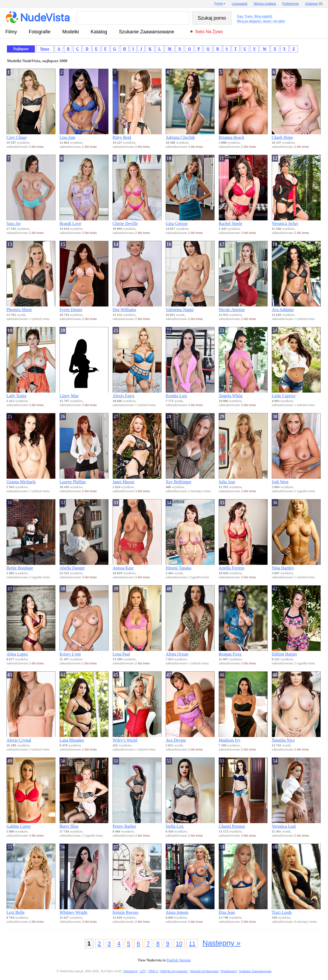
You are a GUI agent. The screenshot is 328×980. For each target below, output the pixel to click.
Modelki (71, 32)
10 (179, 944)
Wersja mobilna (265, 4)
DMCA (153, 971)
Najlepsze (21, 49)
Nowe (45, 49)
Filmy (11, 32)
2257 (143, 971)
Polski (218, 4)
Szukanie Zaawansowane (146, 32)
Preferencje (290, 4)
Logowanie (240, 4)
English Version (178, 960)
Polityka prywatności (174, 971)
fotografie (40, 32)
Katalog (99, 32)
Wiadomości (229, 971)
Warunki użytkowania (204, 971)
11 (192, 944)
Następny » (222, 943)
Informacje (130, 971)
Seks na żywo (209, 32)
